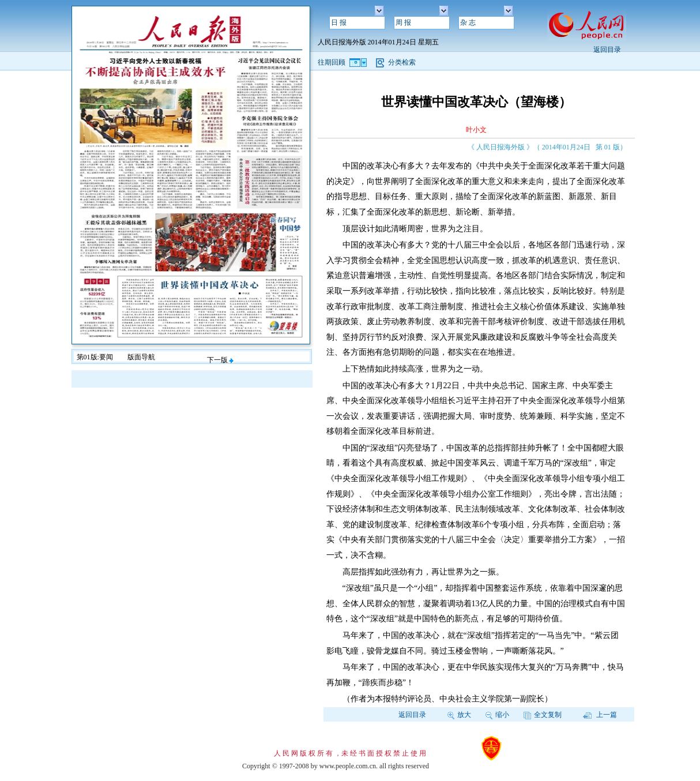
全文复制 (543, 715)
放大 (459, 715)
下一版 (220, 360)
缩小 (497, 715)
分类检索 (402, 62)
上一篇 (600, 715)
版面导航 (141, 357)
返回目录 (607, 50)
